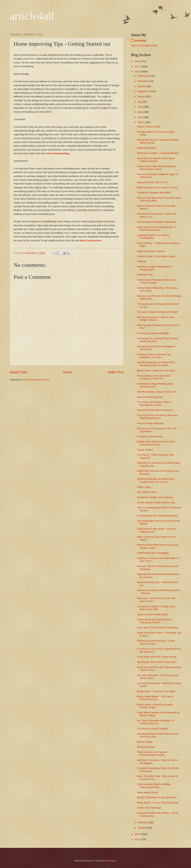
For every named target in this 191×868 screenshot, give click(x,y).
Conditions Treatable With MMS (154, 193)
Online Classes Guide (149, 127)
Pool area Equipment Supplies (153, 333)
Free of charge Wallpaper (150, 423)
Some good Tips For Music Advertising (157, 628)
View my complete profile (144, 45)
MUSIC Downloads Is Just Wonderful (157, 797)
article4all (32, 16)
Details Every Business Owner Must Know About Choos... (156, 443)
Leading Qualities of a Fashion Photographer (153, 236)
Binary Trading (145, 742)
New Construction (91, 240)
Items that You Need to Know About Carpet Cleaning (156, 160)
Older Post (116, 372)
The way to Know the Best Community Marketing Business (157, 417)
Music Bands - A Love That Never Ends (158, 803)
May (140, 112)
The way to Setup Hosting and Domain (157, 312)
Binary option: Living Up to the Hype (156, 370)
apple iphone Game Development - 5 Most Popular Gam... (156, 228)
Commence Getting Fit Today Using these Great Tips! (156, 608)
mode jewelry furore (147, 792)
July (140, 102)
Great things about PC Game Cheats (156, 657)
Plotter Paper (144, 487)
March (141, 122)
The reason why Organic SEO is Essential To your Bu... (154, 403)
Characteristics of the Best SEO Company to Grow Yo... (154, 377)
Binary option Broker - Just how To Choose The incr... (155, 698)
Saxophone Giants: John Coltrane (155, 497)
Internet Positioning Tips (150, 397)
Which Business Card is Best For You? (157, 188)
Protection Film (145, 275)
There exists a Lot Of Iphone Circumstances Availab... (152, 753)
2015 (138, 834)
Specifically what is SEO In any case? (157, 662)
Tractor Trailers (145, 450)
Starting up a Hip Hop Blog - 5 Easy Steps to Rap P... (156, 642)
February (143, 822)
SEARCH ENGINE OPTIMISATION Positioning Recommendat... (156, 364)
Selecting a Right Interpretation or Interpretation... (155, 268)
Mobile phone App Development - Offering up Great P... (155, 621)
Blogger (112, 861)
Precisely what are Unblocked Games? (158, 516)
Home (67, 372)
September (144, 91)
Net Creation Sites (147, 492)
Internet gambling (146, 148)
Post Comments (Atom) (37, 380)
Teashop (141, 261)
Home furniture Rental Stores (152, 614)
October (142, 86)
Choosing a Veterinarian (150, 437)
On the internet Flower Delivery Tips (156, 503)
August (142, 97)
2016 (138, 72)
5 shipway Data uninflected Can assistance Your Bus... (154, 356)
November (143, 81)
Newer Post (18, 372)
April (140, 117)
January (142, 828)
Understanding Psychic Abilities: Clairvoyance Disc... (154, 786)
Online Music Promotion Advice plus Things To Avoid (156, 281)
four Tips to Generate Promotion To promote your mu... (156, 722)
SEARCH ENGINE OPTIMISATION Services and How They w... (156, 480)
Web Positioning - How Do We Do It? (157, 392)
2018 (138, 61)
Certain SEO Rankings (149, 808)
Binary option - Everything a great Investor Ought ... (155, 706)
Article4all (140, 41)
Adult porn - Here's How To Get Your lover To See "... (156, 600)
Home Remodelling (58, 153)
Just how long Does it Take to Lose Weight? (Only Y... (155, 319)
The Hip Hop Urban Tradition (152, 729)
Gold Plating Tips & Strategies (153, 553)
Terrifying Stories (146, 747)
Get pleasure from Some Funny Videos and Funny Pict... (158, 735)
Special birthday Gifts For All (152, 182)
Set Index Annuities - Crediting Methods (158, 153)
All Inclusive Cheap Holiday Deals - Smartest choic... (156, 385)
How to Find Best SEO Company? (155, 410)
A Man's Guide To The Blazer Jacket (156, 256)
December (143, 76)
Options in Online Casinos (151, 251)
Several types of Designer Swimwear (156, 222)
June (140, 107)
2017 (138, 66)
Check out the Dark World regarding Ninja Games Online (156, 168)
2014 (138, 839)
